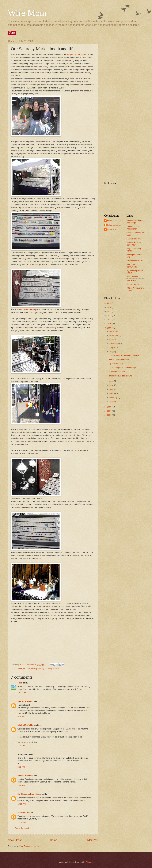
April (112, 389)
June (112, 381)
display (34, 669)
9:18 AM (21, 717)
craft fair (27, 669)
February (113, 397)
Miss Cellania (132, 277)
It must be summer (117, 372)
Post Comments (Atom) (29, 846)
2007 (110, 411)
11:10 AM (22, 822)
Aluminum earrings (29, 309)
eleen (20, 683)
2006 (110, 415)
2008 (110, 407)
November (114, 335)
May (111, 385)
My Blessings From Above (29, 794)
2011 (110, 320)
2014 (110, 307)
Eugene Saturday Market (78, 55)
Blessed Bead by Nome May (134, 244)
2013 (110, 311)
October (113, 340)
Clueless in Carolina (135, 261)
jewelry (41, 669)
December (114, 331)
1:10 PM (21, 746)
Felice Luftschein (25, 701)
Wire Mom (27, 13)
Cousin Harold (133, 284)
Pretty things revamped (119, 359)
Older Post (92, 840)
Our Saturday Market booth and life (124, 355)
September (114, 344)
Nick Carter (112, 229)
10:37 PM (22, 693)
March (112, 393)
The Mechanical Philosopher (133, 228)
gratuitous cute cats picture (120, 376)
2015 (110, 303)
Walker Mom (132, 280)
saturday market (52, 669)
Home (54, 840)
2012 (110, 316)
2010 (110, 324)
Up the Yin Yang (116, 363)
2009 (110, 328)
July (111, 352)
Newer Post (15, 840)
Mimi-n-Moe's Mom (26, 725)
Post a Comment (22, 828)
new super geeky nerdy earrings (123, 368)
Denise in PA (23, 813)
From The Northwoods (132, 266)
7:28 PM (21, 785)
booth (20, 669)
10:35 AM (22, 804)
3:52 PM (21, 767)
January (113, 402)
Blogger (89, 862)
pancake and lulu (134, 239)
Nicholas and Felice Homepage (135, 222)
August (113, 348)
